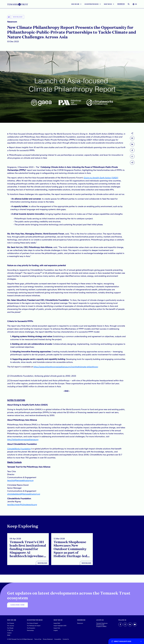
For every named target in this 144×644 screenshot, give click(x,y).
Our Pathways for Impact (34, 626)
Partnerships (30, 630)
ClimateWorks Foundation (19, 449)
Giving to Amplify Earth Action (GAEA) (101, 178)
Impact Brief (57, 623)
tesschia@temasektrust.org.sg (20, 480)
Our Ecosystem (31, 628)
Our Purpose (11, 623)
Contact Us (66, 639)
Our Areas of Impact (32, 623)
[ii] (8, 380)
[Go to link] (125, 641)
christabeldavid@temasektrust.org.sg (24, 494)
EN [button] (135, 4)
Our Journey (11, 626)
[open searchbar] (129, 4)
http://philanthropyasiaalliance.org (23, 440)
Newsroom (80, 623)
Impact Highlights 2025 (60, 626)
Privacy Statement (48, 639)
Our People (10, 628)
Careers (9, 633)
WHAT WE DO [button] (108, 4)
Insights (56, 630)
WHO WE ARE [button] (75, 4)
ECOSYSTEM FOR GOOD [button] (92, 4)
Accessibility (58, 639)
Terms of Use (38, 639)
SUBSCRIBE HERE (17, 605)
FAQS (9, 635)
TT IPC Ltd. (10, 630)
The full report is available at (20, 367)
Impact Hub (57, 628)
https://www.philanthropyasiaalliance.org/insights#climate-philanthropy (66, 367)
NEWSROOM (121, 4)
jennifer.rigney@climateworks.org (22, 505)
